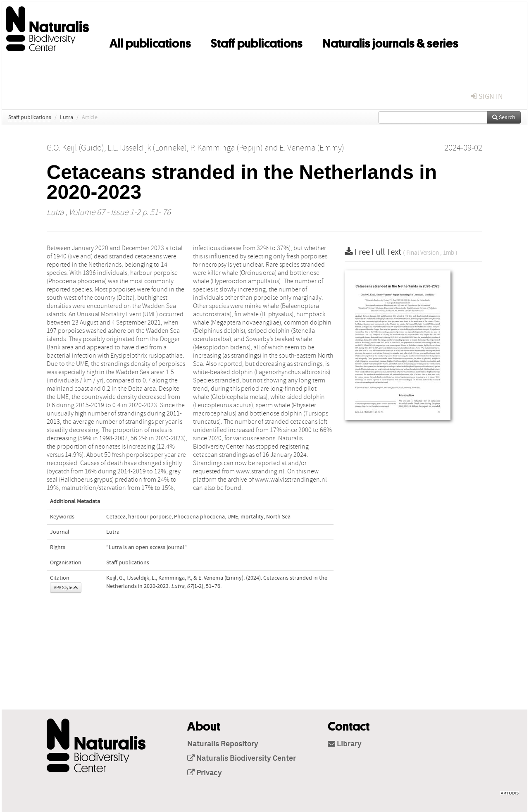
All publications (150, 42)
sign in (487, 97)
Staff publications (257, 42)
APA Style (66, 588)
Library (345, 744)
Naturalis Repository (223, 744)
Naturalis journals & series (390, 42)
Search (504, 117)
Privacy (205, 773)
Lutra (67, 117)
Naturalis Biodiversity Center (242, 759)
